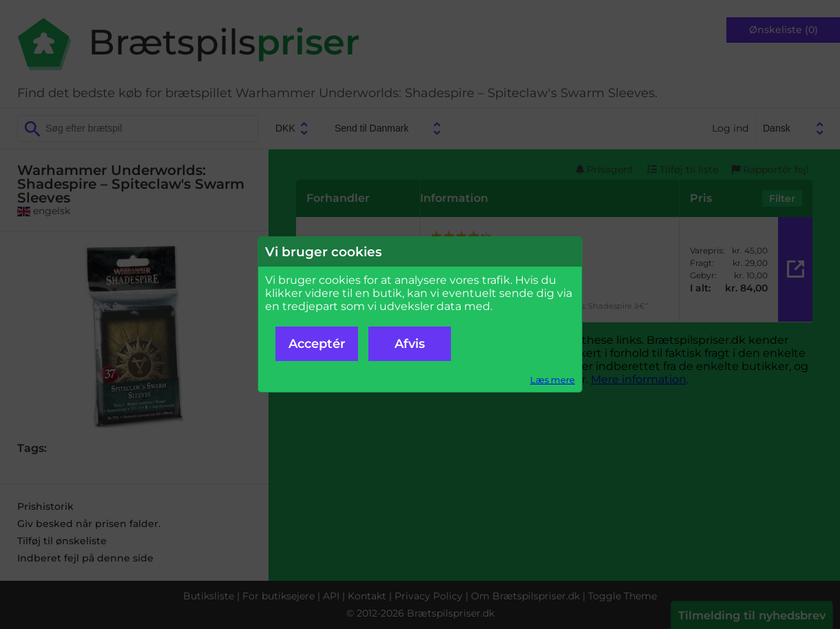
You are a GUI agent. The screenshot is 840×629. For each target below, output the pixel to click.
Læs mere (553, 380)
